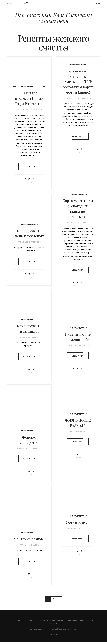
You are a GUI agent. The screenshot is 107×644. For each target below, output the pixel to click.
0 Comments (28, 184)
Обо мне (28, 622)
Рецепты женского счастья (30, 88)
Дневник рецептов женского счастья (78, 66)
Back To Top (54, 636)
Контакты (54, 625)
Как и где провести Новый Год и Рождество (29, 99)
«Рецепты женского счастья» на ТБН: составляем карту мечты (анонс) (78, 83)
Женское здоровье (75, 622)
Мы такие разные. (29, 540)
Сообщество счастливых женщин (50, 622)
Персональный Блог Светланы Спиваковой (54, 18)
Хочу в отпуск (78, 523)
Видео (90, 622)
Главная (17, 622)
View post (29, 168)
